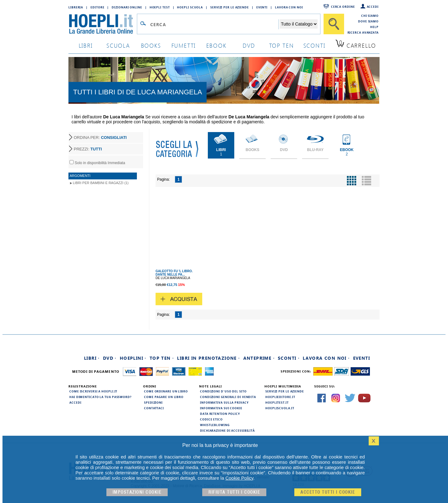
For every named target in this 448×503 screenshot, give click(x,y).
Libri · (92, 358)
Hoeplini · (133, 358)
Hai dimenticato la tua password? (100, 397)
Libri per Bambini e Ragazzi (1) (101, 183)
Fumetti (184, 45)
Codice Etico (211, 419)
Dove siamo (368, 21)
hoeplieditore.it (280, 397)
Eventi (262, 7)
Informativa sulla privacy (224, 402)
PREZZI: (88, 149)
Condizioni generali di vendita (228, 397)
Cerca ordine (343, 7)
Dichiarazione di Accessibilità (227, 430)
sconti (314, 45)
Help (374, 27)
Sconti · (289, 358)
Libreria (76, 7)
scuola (118, 45)
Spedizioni (153, 402)
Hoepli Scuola (190, 7)
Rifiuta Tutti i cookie (234, 492)
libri (86, 45)
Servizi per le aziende (230, 7)
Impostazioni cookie (137, 492)
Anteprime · (259, 358)
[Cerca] (334, 24)
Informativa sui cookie (221, 408)
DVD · (110, 358)
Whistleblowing (215, 425)
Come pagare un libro (164, 397)
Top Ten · (162, 358)
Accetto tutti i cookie (328, 492)
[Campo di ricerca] (214, 24)
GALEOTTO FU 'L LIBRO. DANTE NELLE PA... (174, 273)
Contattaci (154, 408)
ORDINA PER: (100, 138)
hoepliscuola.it (280, 408)
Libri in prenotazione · (208, 358)
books (151, 45)
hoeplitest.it (277, 402)
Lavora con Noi (289, 7)
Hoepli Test (160, 7)
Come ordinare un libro (166, 391)
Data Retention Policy (220, 414)
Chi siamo (370, 16)
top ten (282, 45)
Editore (97, 7)
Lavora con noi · (326, 358)
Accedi (373, 7)
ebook (216, 45)
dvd (249, 45)
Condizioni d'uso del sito (223, 391)
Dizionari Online (127, 7)
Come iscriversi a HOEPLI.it (93, 391)
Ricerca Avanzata (363, 32)
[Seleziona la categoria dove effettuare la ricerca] (299, 24)
